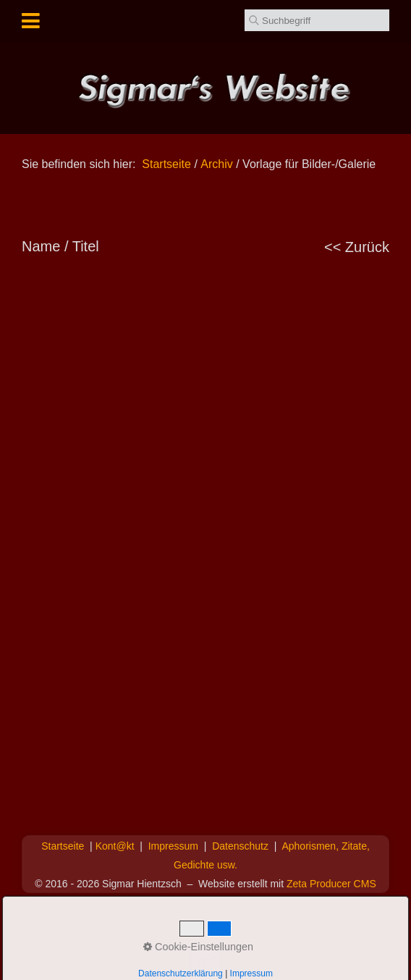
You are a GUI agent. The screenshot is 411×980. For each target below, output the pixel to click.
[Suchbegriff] (317, 20)
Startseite (166, 164)
